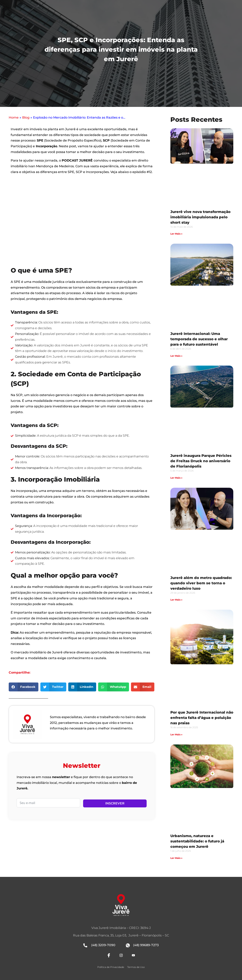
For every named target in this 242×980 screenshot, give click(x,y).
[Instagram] (121, 955)
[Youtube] (133, 955)
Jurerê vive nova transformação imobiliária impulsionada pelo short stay (200, 217)
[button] (24, 687)
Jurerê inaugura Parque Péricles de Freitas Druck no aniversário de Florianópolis (201, 461)
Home (14, 117)
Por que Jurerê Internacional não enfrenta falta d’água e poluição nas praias (202, 718)
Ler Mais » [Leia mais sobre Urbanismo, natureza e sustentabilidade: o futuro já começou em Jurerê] (176, 858)
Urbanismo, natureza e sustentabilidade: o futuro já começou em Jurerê (197, 841)
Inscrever (115, 803)
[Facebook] (109, 955)
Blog (26, 117)
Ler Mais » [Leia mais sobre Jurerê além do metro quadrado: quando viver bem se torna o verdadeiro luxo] (176, 600)
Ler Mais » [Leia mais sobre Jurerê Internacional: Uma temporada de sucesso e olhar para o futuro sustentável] (176, 356)
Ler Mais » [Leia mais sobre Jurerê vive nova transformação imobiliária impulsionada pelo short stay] (176, 234)
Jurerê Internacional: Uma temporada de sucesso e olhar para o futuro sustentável (199, 339)
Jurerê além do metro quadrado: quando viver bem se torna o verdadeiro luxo (201, 583)
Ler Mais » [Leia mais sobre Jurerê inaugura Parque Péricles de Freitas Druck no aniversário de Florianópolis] (176, 478)
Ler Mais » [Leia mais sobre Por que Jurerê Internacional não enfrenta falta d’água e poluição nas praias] (176, 734)
